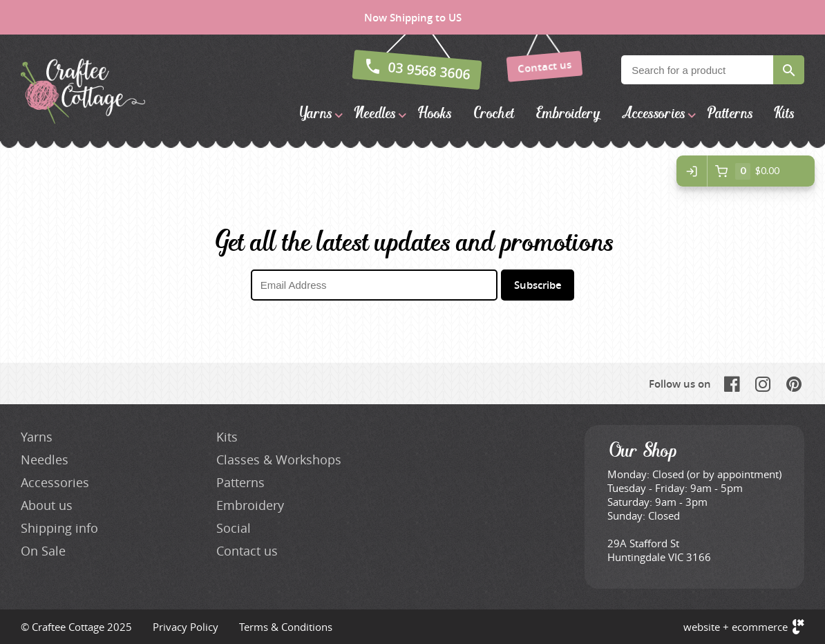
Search (789, 70)
